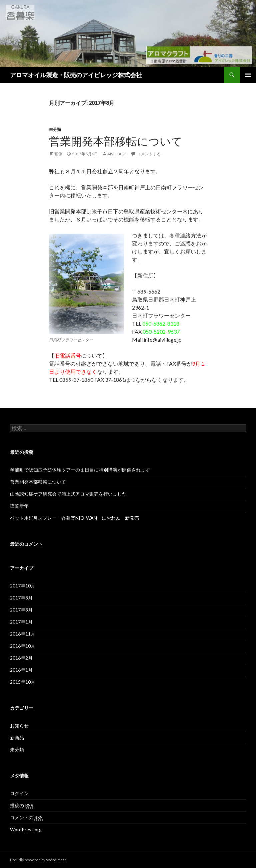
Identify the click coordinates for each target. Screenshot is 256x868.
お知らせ (19, 726)
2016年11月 (23, 634)
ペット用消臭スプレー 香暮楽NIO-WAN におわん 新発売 (74, 518)
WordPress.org (26, 829)
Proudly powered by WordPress (38, 860)
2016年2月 (21, 658)
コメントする (149, 154)
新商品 (17, 738)
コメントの (26, 818)
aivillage (117, 154)
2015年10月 (23, 682)
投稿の (22, 806)
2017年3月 (21, 610)
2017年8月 (21, 598)
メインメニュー (248, 75)
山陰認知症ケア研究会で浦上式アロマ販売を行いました (68, 494)
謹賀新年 (19, 506)
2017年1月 (21, 622)
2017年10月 (23, 586)
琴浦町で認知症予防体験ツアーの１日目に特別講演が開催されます (80, 470)
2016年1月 (21, 670)
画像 (58, 154)
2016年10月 (23, 646)
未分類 (55, 129)
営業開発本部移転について (116, 141)
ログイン (19, 793)
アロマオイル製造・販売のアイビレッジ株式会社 (76, 75)
